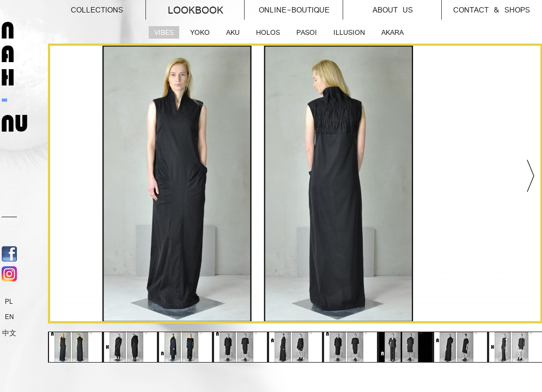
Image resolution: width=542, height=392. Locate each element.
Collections (109, 7)
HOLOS (268, 32)
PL (9, 302)
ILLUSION (349, 32)
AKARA (392, 32)
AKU (233, 32)
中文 (9, 333)
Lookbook (206, 8)
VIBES (164, 32)
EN (9, 317)
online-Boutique (301, 7)
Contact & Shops (492, 10)
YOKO (200, 32)
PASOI (307, 32)
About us (407, 7)
